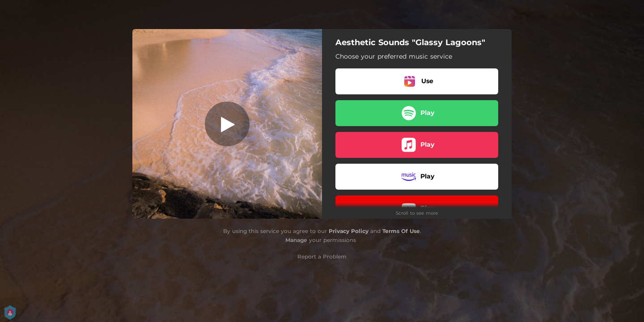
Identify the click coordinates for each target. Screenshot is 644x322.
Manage (296, 240)
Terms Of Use (401, 231)
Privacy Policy (349, 231)
